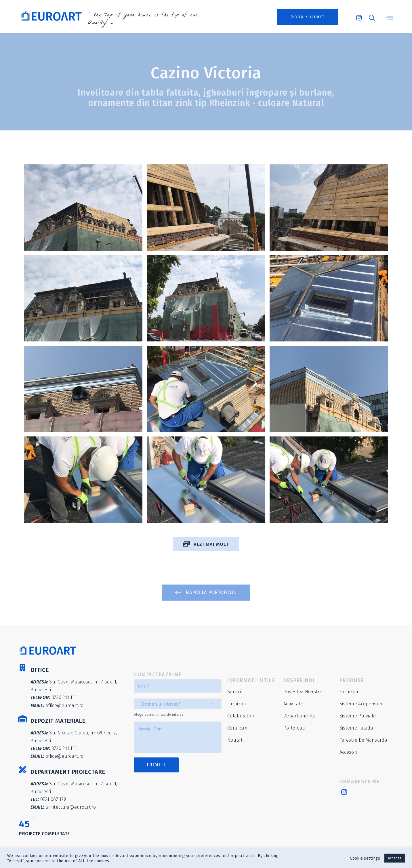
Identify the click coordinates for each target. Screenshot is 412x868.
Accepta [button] (395, 858)
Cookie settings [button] (365, 858)
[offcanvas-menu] (390, 18)
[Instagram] (358, 15)
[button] (308, 17)
